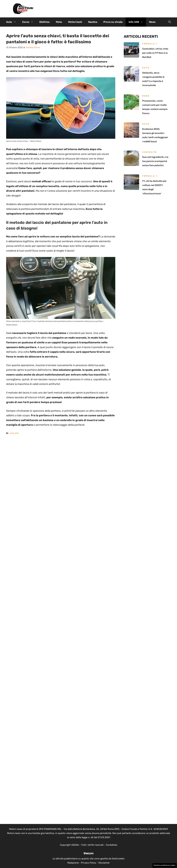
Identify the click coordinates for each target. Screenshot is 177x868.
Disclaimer (104, 863)
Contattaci (112, 845)
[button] (170, 22)
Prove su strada (113, 22)
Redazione (73, 863)
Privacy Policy (89, 863)
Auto (13, 22)
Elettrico (45, 22)
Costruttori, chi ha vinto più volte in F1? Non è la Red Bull (155, 53)
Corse (29, 22)
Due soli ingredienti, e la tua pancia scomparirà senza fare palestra (155, 161)
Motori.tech (75, 22)
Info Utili (137, 22)
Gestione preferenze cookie (164, 865)
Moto (59, 22)
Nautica (93, 22)
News (152, 22)
